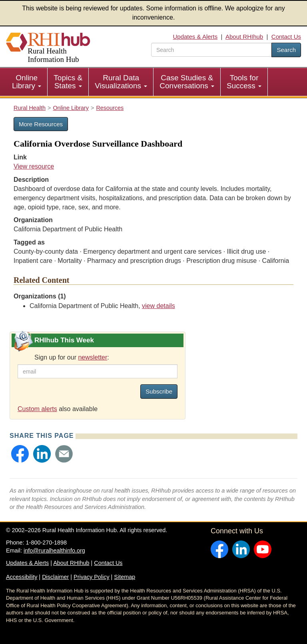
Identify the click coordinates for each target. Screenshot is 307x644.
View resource (34, 166)
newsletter (93, 357)
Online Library (27, 82)
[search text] (211, 50)
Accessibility (22, 577)
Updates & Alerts (195, 37)
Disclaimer (55, 577)
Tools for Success (244, 82)
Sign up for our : (72, 357)
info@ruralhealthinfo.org (54, 551)
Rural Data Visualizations (121, 82)
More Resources (41, 124)
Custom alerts (37, 409)
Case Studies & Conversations (187, 82)
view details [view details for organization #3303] (158, 306)
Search (286, 50)
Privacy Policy (92, 577)
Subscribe (159, 391)
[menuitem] (27, 82)
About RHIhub (244, 37)
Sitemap (125, 577)
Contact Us (286, 37)
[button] (20, 454)
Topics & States (68, 82)
